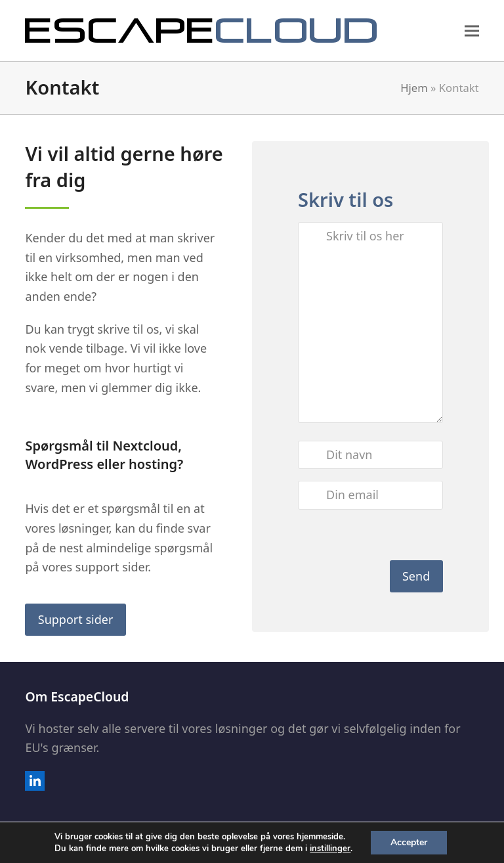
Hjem (414, 88)
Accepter (409, 842)
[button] (472, 31)
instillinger (330, 849)
